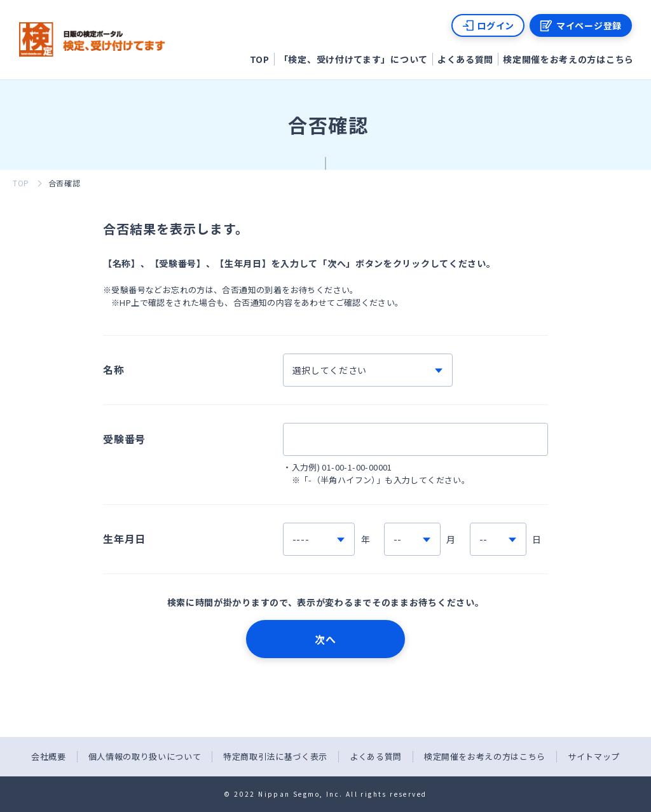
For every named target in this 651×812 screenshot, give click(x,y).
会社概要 (49, 756)
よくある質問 (465, 59)
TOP (260, 59)
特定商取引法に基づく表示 (275, 756)
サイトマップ (594, 756)
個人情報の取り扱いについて (145, 756)
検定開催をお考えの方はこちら (568, 59)
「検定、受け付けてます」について (353, 59)
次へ (325, 639)
